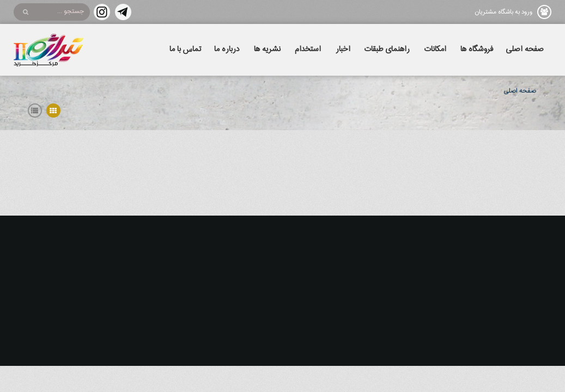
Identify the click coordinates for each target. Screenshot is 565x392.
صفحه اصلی (525, 50)
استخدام (308, 50)
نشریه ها (267, 50)
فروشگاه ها (477, 50)
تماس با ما (186, 50)
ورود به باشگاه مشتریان (503, 12)
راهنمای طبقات (387, 50)
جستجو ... (71, 11)
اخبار (343, 50)
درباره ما (227, 50)
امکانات (435, 50)
